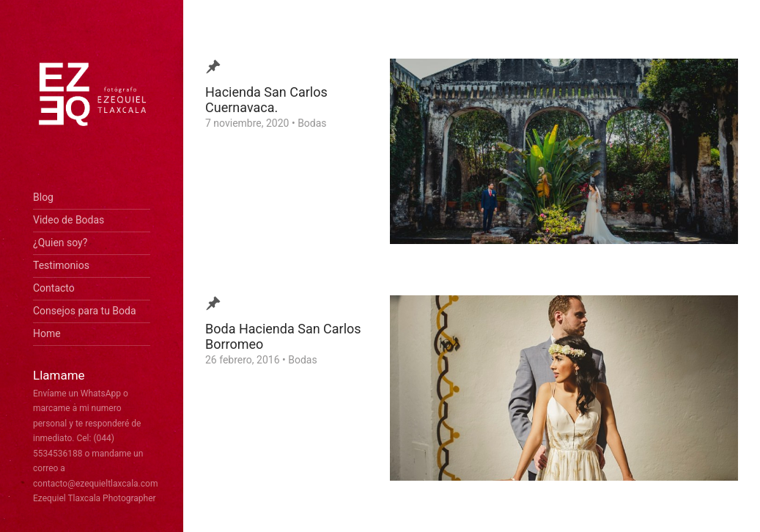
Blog (43, 197)
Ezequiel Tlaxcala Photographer (95, 498)
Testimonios (61, 265)
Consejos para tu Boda (85, 311)
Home (47, 333)
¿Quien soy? (60, 243)
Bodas (312, 123)
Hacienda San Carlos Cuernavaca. (266, 100)
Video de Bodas (69, 220)
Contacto (54, 288)
